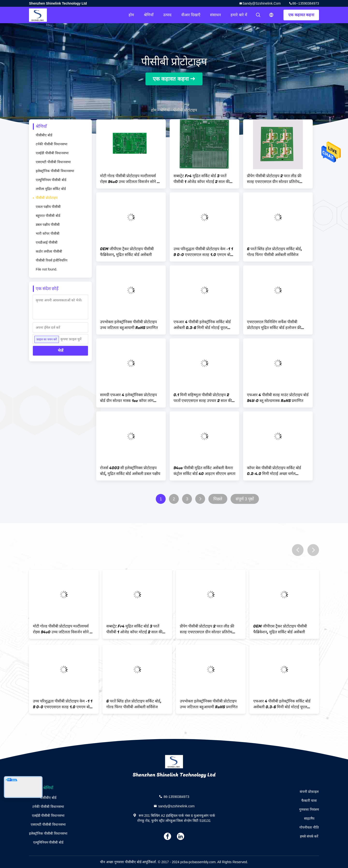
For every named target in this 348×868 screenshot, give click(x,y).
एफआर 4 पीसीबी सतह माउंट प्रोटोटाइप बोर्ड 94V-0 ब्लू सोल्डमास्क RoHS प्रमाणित (278, 398)
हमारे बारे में (239, 15)
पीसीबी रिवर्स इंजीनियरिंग (52, 260)
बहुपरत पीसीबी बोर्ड (48, 216)
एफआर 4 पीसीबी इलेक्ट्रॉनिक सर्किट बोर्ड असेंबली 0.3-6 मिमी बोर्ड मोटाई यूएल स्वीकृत (202, 325)
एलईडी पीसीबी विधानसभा (52, 153)
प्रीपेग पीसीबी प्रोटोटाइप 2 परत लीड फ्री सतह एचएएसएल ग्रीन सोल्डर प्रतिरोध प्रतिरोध (274, 179)
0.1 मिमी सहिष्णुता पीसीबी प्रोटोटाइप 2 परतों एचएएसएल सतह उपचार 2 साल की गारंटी (203, 398)
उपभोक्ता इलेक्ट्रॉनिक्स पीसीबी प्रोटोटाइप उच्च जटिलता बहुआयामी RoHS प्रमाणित (129, 325)
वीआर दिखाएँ (191, 15)
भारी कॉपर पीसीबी (48, 233)
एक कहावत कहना (301, 15)
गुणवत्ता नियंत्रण (309, 810)
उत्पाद (167, 15)
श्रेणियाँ (149, 15)
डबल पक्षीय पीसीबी (48, 225)
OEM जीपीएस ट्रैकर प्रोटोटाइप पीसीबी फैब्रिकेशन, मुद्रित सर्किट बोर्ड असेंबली (127, 252)
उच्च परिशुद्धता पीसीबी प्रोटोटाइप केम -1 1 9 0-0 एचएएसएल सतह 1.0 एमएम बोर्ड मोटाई (203, 252)
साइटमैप (309, 818)
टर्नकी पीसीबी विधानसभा (52, 144)
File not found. (47, 269)
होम (131, 15)
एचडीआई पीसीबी (47, 242)
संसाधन (215, 15)
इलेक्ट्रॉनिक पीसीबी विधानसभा (55, 171)
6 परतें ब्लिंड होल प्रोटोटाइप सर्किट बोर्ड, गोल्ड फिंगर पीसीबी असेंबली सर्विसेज (275, 252)
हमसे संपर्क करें (309, 836)
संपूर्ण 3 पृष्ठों (245, 499)
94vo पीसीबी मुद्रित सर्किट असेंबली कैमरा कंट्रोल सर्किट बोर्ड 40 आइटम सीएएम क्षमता (204, 471)
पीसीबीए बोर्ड (44, 135)
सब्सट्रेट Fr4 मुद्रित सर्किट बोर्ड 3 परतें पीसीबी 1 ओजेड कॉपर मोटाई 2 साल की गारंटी (202, 179)
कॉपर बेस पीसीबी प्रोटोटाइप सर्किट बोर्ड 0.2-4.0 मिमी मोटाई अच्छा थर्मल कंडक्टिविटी (274, 471)
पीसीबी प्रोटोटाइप (47, 198)
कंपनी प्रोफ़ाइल (309, 792)
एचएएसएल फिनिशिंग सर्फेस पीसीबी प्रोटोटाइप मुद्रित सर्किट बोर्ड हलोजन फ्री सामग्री (274, 325)
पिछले (218, 499)
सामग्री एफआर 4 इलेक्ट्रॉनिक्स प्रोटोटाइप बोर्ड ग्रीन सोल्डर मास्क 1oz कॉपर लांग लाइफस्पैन (128, 398)
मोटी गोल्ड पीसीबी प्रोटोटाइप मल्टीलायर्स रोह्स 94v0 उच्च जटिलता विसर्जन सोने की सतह (130, 179)
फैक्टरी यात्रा (309, 801)
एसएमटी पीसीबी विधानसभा (53, 162)
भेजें (61, 351)
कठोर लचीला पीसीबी (49, 251)
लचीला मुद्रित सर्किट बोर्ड (51, 189)
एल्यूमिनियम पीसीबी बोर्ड (51, 180)
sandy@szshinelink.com (261, 3)
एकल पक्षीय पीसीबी (48, 207)
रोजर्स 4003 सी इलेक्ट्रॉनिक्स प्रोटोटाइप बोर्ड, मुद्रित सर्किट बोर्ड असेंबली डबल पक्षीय (130, 471)
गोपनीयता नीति (309, 827)
